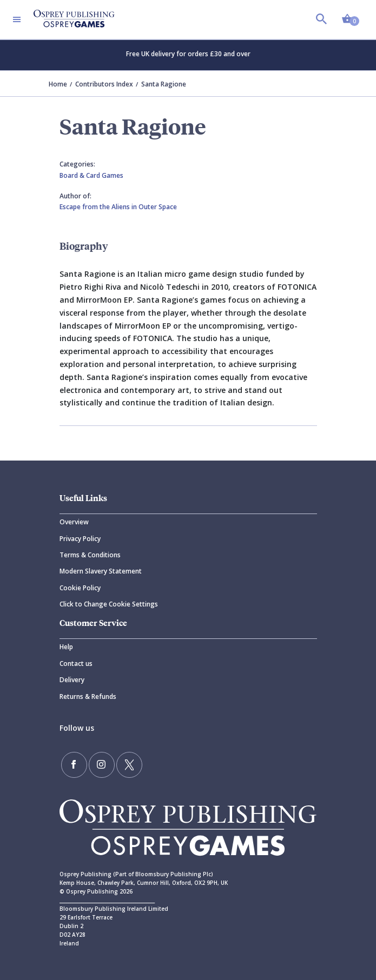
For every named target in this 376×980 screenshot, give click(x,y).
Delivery (72, 680)
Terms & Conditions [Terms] (90, 555)
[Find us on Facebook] (74, 765)
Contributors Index (104, 84)
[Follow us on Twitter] (129, 765)
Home (58, 84)
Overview (74, 522)
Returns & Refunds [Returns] (88, 696)
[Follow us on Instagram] (102, 765)
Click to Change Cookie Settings (109, 604)
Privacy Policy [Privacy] (80, 539)
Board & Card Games (91, 175)
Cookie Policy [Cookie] (80, 588)
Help (66, 647)
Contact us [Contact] (76, 664)
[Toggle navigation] (17, 19)
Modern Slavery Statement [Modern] (101, 571)
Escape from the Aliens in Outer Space (118, 207)
